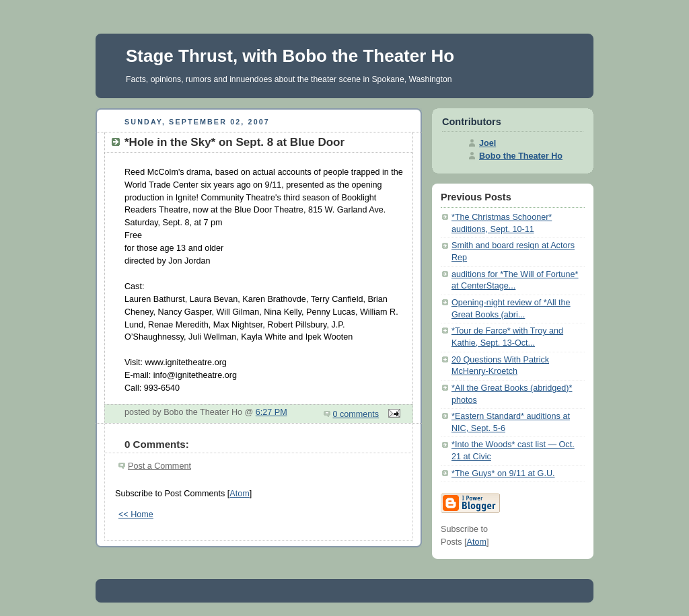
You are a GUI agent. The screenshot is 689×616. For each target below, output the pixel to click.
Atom (239, 494)
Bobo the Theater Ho (521, 156)
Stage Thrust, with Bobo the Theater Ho (290, 56)
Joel (487, 143)
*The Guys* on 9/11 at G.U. (503, 473)
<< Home (136, 514)
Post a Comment (159, 466)
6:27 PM (271, 412)
